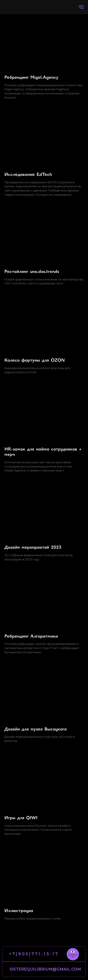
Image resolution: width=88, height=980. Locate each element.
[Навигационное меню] (81, 7)
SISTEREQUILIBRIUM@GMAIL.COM (45, 969)
